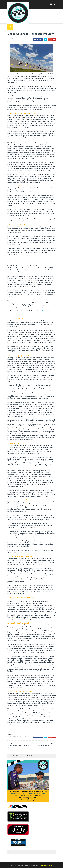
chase (9, 736)
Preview (16, 736)
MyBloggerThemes (46, 865)
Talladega (23, 736)
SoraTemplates (23, 865)
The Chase (31, 736)
